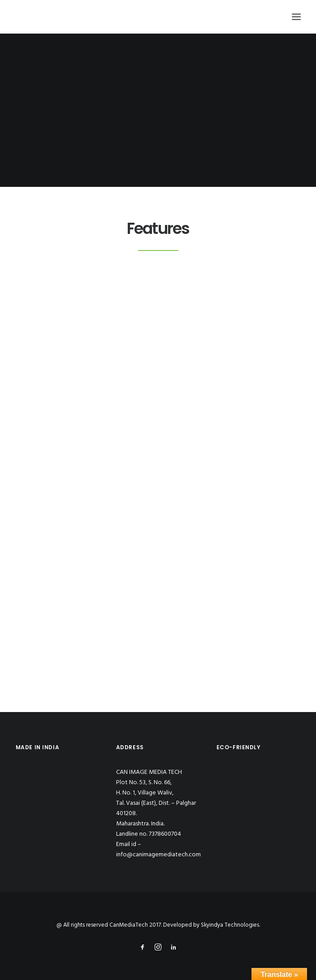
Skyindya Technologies (230, 925)
